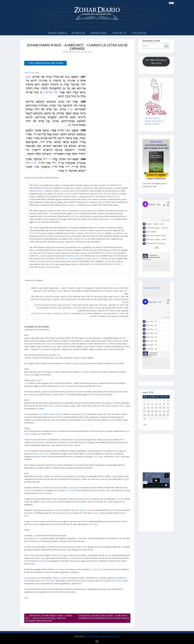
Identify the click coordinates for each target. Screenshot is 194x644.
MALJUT (40, 191)
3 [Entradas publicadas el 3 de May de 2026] (144, 404)
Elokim (84, 547)
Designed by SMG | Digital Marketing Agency (103, 636)
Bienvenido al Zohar (151, 41)
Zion (90, 52)
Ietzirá (37, 538)
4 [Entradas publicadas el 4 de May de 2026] (148, 404)
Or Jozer (120, 499)
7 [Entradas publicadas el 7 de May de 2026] (160, 404)
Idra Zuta (152, 363)
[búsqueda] (166, 46)
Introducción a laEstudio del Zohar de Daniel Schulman (154, 121)
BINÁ (68, 194)
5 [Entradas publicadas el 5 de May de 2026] (152, 404)
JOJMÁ (108, 253)
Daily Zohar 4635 (32, 72)
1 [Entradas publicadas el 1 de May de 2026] (164, 400)
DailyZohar (145, 266)
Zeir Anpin (47, 344)
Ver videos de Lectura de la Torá (156, 62)
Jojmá (126, 479)
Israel (81, 211)
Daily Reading (153, 266)
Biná (53, 346)
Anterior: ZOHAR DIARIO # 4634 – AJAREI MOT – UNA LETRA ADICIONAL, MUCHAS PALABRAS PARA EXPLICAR (49, 618)
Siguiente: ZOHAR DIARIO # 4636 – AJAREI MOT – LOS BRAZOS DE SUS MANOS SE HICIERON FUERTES (104, 619)
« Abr (145, 425)
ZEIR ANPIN (34, 233)
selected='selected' (171, 3)
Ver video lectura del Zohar (46, 63)
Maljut (109, 341)
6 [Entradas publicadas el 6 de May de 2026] (156, 404)
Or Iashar (72, 490)
